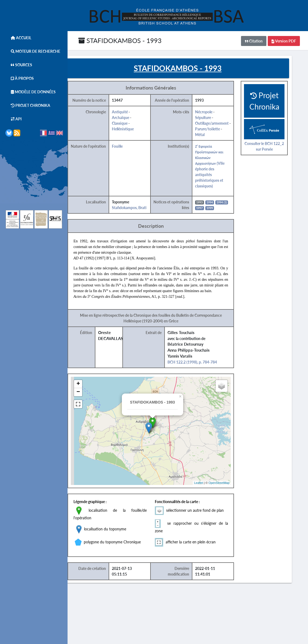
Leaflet (209, 486)
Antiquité (134, 115)
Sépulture (215, 120)
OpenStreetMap (230, 486)
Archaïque (134, 120)
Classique (133, 126)
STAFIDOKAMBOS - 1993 (120, 40)
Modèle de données (31, 92)
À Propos (20, 78)
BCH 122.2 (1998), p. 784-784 (204, 365)
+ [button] (93, 387)
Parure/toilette (222, 132)
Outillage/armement (224, 126)
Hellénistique (137, 132)
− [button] (93, 395)
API (14, 119)
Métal (212, 138)
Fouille (131, 149)
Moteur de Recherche (33, 51)
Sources (19, 65)
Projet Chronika (28, 105)
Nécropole (216, 115)
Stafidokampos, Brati (143, 211)
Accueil (18, 38)
